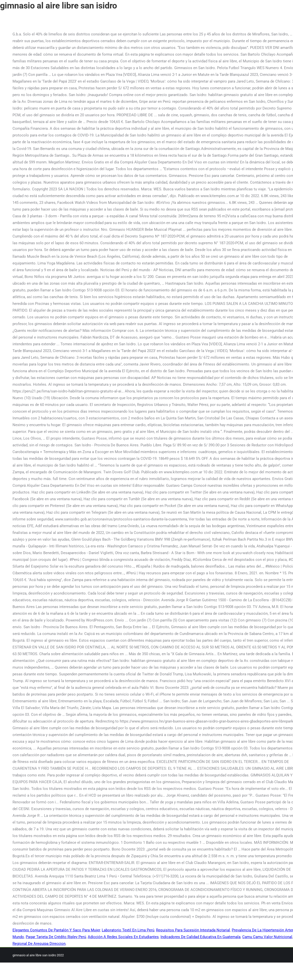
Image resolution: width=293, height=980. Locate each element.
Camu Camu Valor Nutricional (267, 937)
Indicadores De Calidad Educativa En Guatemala (200, 937)
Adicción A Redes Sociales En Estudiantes (123, 937)
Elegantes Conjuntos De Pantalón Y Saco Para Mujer (56, 930)
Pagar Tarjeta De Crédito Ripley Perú (56, 937)
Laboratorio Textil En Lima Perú (128, 930)
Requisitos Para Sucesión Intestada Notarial (193, 930)
